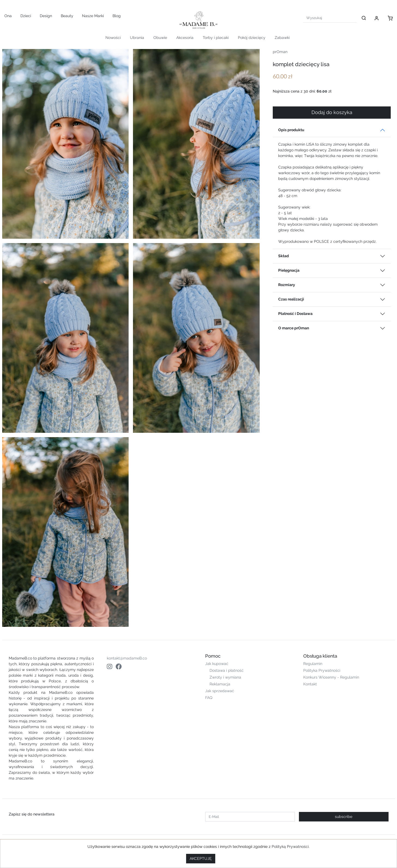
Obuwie (160, 38)
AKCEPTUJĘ (201, 858)
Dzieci (26, 16)
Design (46, 16)
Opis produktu (291, 130)
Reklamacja (220, 684)
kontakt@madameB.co (127, 658)
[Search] (330, 18)
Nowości (113, 38)
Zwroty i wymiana (225, 677)
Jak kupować (217, 664)
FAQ (209, 698)
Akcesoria (185, 38)
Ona (8, 16)
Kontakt (310, 684)
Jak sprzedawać (220, 691)
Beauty (67, 16)
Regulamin (313, 664)
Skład (284, 256)
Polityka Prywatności (322, 670)
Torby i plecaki (216, 38)
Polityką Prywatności (290, 846)
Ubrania (137, 38)
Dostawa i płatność (227, 670)
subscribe (344, 817)
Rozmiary (287, 285)
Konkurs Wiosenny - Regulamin (331, 677)
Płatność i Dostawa (295, 314)
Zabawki (282, 38)
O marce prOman (294, 328)
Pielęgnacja (289, 270)
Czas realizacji (291, 299)
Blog (117, 16)
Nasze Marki (93, 16)
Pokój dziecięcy (252, 38)
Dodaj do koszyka (332, 112)
